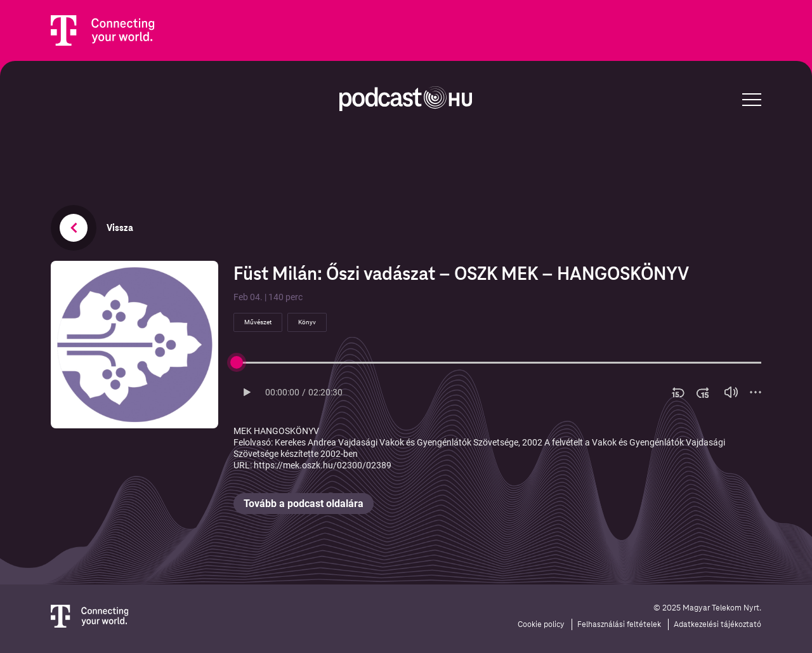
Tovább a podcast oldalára (304, 504)
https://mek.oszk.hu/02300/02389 (323, 465)
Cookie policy (541, 624)
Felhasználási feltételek (619, 624)
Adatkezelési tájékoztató (717, 624)
